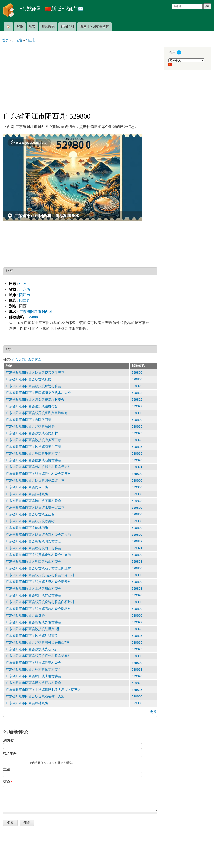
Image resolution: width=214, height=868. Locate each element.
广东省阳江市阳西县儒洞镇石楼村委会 (33, 460)
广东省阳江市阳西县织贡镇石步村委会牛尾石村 (40, 575)
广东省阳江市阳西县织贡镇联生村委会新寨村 (38, 656)
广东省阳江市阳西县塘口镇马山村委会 (33, 562)
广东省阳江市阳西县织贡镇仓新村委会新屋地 (38, 535)
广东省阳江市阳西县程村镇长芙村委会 (33, 669)
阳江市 (25, 295)
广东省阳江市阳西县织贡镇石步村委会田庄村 (38, 568)
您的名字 (10, 741)
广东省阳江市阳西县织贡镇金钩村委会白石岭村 (40, 602)
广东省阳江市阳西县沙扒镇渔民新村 (32, 433)
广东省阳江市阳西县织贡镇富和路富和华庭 (37, 413)
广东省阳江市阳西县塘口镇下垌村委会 (33, 501)
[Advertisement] (80, 75)
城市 (32, 27)
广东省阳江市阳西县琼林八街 (27, 703)
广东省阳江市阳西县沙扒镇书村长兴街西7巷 (38, 642)
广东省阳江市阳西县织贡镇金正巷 (30, 514)
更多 (153, 712)
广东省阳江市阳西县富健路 (25, 615)
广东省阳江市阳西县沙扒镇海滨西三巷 (33, 440)
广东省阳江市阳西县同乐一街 (27, 487)
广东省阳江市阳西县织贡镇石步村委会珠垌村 (38, 609)
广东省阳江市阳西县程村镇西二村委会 (33, 548)
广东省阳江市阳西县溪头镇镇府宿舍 (32, 406)
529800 (32, 317)
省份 (20, 27)
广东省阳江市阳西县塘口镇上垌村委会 (33, 676)
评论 (8, 782)
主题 (7, 769)
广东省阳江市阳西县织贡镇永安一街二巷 (35, 508)
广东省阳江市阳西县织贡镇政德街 (30, 521)
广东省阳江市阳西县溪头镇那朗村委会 (33, 386)
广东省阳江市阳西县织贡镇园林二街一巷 (35, 480)
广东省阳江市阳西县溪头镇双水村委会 (33, 683)
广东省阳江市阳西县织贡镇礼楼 (28, 379)
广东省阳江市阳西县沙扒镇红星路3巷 (33, 629)
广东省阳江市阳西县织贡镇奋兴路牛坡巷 (35, 373)
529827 (137, 541)
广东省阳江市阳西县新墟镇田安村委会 (33, 541)
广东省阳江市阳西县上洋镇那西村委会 (33, 589)
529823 (137, 589)
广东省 (25, 289)
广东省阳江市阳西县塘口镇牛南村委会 (33, 453)
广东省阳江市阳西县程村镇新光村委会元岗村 (38, 467)
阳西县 (25, 300)
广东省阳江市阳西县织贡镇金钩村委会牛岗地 (38, 555)
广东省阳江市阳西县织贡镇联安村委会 (33, 663)
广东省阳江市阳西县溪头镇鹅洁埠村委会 (35, 400)
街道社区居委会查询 (94, 27)
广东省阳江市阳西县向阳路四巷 (28, 420)
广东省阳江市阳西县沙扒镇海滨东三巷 (33, 447)
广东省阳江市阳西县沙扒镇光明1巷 (31, 649)
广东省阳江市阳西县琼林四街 (27, 528)
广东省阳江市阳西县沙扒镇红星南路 (32, 636)
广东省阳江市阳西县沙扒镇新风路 (30, 426)
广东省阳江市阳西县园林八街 (27, 494)
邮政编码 (48, 27)
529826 (137, 460)
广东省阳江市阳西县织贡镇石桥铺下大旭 (35, 696)
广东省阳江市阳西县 (36, 312)
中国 (23, 284)
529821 (137, 467)
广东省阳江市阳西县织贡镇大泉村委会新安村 (38, 582)
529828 (137, 393)
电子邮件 (10, 753)
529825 (137, 426)
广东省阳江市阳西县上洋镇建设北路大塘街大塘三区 (43, 690)
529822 (137, 386)
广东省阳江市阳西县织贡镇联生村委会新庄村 (38, 474)
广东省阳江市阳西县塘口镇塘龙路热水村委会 (38, 393)
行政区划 (67, 27)
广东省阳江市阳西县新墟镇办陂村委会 (33, 622)
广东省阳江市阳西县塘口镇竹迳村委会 (33, 595)
